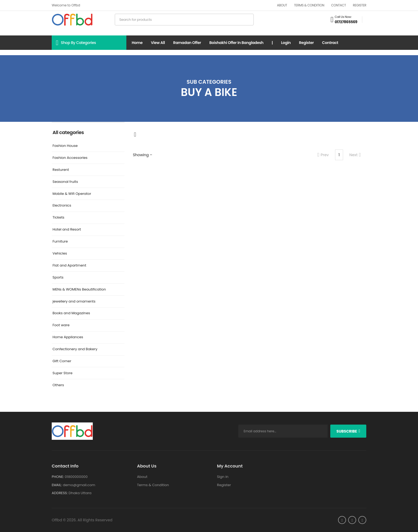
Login (286, 43)
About (282, 5)
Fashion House (65, 146)
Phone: (58, 477)
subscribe (347, 431)
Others (58, 385)
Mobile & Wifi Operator (72, 194)
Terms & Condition (309, 5)
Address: (60, 493)
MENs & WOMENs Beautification (79, 290)
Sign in (223, 477)
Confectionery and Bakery (75, 349)
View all (158, 43)
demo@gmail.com (79, 485)
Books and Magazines (71, 313)
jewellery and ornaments (74, 302)
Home (137, 43)
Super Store (63, 373)
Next (355, 155)
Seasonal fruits (65, 182)
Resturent (61, 170)
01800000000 (76, 477)
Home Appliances (68, 337)
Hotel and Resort (67, 230)
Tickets (58, 218)
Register (360, 5)
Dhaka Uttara (80, 493)
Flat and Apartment (69, 266)
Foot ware (61, 325)
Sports (58, 278)
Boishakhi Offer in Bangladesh (236, 43)
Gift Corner (62, 361)
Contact (338, 5)
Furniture (60, 242)
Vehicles (60, 254)
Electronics (62, 206)
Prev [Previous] (323, 155)
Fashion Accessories (70, 158)
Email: (57, 485)
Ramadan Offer (187, 43)
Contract (330, 43)
